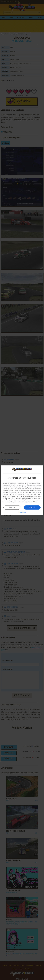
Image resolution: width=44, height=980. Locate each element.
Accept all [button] (32, 507)
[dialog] (22, 490)
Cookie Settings (23, 502)
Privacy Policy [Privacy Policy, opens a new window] (32, 502)
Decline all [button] (12, 507)
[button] (22, 512)
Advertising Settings (24, 500)
